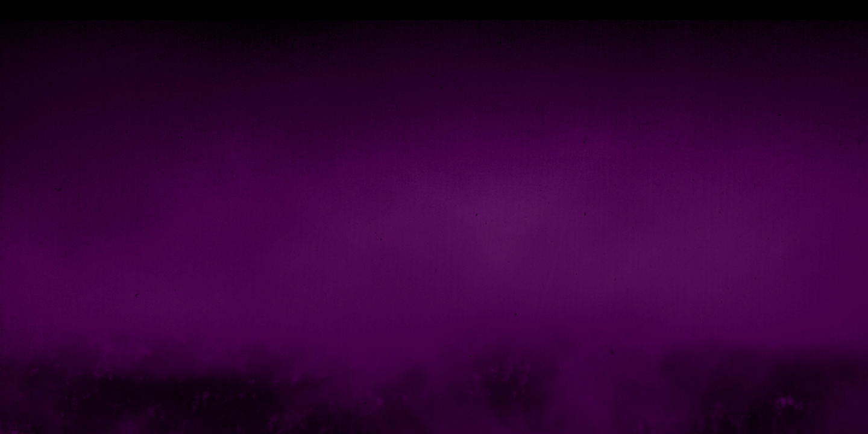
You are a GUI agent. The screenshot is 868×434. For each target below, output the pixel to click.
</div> (434, 10)
